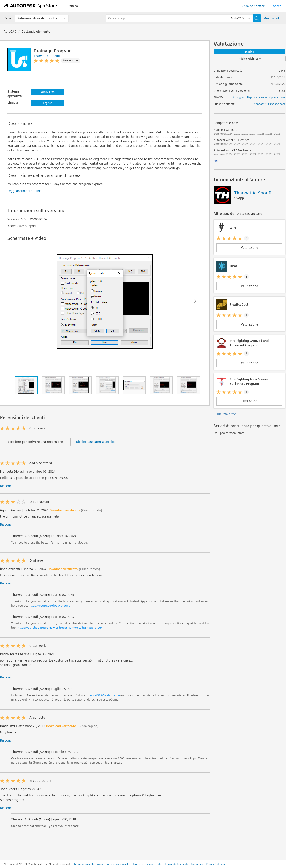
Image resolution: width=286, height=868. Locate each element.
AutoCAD (10, 32)
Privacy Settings (215, 864)
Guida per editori (253, 6)
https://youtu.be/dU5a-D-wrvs (49, 606)
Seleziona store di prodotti (37, 18)
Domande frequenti (176, 864)
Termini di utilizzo (143, 864)
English (48, 103)
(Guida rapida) (91, 510)
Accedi (278, 6)
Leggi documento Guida (24, 191)
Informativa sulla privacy (88, 864)
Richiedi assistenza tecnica (96, 442)
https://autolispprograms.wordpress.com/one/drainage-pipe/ (60, 628)
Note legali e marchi (118, 864)
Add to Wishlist (250, 59)
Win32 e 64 (48, 92)
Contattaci (197, 864)
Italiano (75, 6)
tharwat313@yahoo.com (103, 695)
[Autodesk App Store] (30, 6)
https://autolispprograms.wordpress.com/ (258, 97)
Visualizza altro (225, 414)
